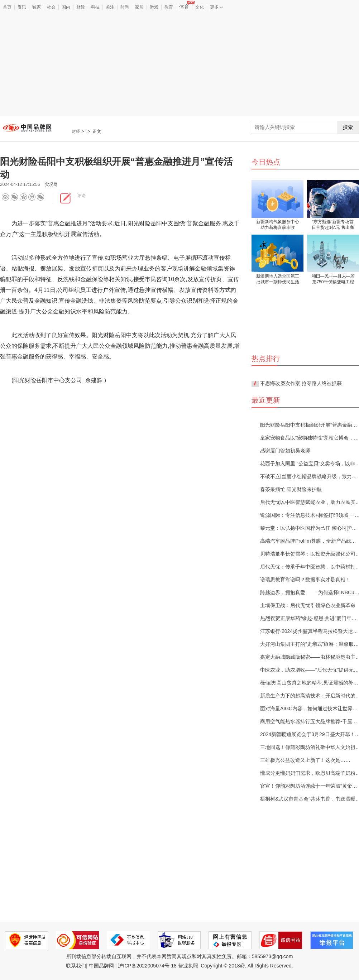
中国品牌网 (101, 966)
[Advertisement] (180, 64)
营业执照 (188, 966)
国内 (66, 7)
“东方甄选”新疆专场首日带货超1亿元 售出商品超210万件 (333, 225)
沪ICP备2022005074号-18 (147, 966)
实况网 (51, 184)
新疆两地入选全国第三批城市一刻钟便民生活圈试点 (278, 280)
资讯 (22, 7)
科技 (95, 7)
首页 (7, 7)
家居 (139, 7)
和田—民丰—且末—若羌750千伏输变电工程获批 (333, 280)
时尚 (125, 7)
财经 (81, 7)
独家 (37, 7)
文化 (200, 7)
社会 (51, 7)
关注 (110, 7)
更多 (217, 7)
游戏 (154, 7)
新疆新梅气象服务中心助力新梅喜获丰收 (278, 225)
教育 (169, 7)
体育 (186, 7)
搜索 (348, 127)
